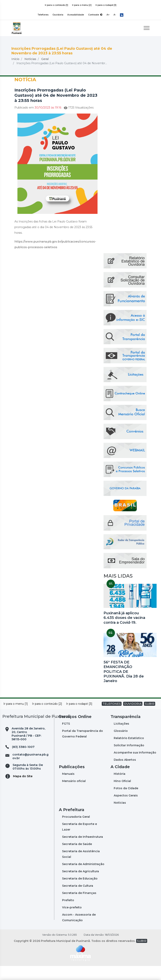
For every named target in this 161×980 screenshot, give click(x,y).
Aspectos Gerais (126, 809)
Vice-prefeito (72, 921)
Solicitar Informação (129, 759)
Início (15, 73)
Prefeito (68, 914)
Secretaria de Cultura (78, 900)
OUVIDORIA (133, 718)
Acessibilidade (76, 15)
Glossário (121, 745)
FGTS (66, 738)
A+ (108, 15)
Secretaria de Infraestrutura (83, 851)
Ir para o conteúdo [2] (47, 718)
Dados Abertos (125, 774)
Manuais (68, 788)
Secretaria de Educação (80, 893)
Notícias (30, 73)
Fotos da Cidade (126, 802)
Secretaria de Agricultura (80, 885)
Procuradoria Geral (76, 831)
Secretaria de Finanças (79, 907)
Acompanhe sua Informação (135, 767)
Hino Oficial (122, 795)
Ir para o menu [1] (16, 718)
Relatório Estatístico (129, 752)
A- (115, 15)
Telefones (43, 15)
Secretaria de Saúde (77, 858)
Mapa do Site (23, 790)
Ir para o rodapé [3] (106, 5)
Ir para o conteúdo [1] (56, 5)
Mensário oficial (74, 795)
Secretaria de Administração (83, 878)
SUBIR (150, 718)
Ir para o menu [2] (82, 5)
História (120, 788)
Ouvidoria (58, 15)
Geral (45, 73)
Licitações (121, 738)
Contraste (95, 15)
